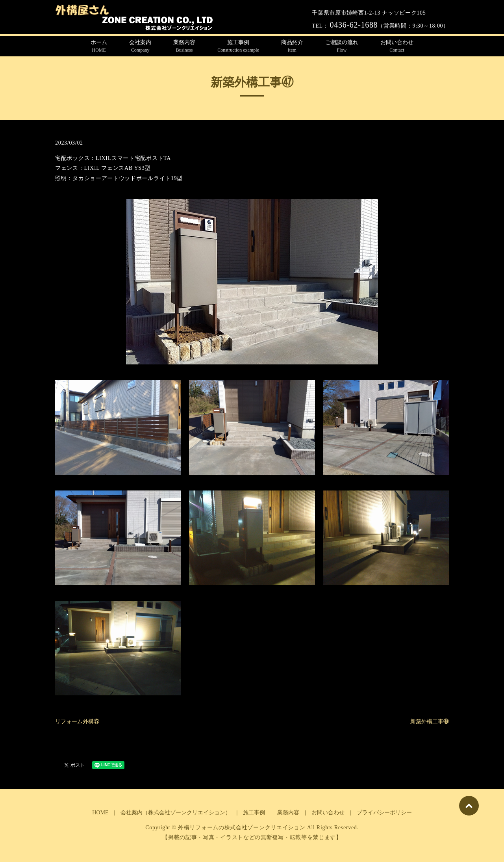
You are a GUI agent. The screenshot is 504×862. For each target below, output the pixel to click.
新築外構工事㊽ (430, 722)
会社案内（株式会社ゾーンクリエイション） (176, 813)
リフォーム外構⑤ (77, 722)
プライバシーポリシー (384, 813)
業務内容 (184, 46)
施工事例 (238, 46)
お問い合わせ (397, 46)
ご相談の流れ (342, 46)
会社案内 (140, 46)
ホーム (99, 46)
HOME (100, 813)
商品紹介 (292, 46)
